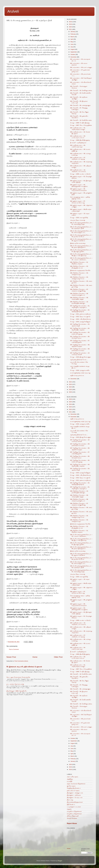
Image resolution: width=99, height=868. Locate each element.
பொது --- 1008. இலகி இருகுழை (80, 140)
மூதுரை (69, 809)
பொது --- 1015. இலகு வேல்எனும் (80, 357)
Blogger (60, 861)
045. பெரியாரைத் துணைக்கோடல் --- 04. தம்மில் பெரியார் (81, 236)
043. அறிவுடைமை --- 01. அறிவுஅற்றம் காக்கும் (78, 129)
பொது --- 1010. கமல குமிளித (79, 218)
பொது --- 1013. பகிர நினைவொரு (80, 319)
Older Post (58, 657)
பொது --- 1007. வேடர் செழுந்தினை (81, 125)
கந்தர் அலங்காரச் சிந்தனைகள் (76, 784)
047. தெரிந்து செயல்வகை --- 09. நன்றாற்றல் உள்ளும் (80, 350)
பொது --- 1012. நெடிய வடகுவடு (80, 317)
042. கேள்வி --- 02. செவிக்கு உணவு (81, 91)
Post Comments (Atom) (21, 661)
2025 (71, 389)
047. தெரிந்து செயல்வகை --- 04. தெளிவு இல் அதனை (80, 329)
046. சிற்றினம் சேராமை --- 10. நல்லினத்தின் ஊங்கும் (79, 303)
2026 (71, 392)
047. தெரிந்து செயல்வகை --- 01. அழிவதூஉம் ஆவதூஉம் (80, 307)
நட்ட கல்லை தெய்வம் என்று (15, 684)
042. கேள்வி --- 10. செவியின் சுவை (81, 120)
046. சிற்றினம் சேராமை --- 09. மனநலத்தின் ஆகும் (79, 298)
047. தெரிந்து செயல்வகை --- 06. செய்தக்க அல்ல (80, 337)
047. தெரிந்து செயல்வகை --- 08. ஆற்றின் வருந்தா (80, 346)
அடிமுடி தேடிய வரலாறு (78, 220)
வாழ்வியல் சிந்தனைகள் (74, 811)
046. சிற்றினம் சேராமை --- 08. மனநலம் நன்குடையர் (79, 294)
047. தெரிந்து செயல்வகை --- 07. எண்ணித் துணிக (80, 341)
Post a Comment (14, 649)
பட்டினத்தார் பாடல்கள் (74, 807)
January (73, 32)
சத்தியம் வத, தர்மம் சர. (77, 375)
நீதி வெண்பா (71, 804)
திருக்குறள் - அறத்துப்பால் (75, 793)
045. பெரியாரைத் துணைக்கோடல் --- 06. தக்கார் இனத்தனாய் (81, 247)
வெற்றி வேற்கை (72, 818)
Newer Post (11, 657)
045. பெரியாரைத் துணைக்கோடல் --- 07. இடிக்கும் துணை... (81, 251)
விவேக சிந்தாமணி (73, 816)
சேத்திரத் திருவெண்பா (74, 788)
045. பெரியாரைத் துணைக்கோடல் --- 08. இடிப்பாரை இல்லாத (81, 255)
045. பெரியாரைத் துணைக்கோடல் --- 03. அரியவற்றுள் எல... (81, 232)
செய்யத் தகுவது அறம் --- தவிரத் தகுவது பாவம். (80, 198)
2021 (71, 29)
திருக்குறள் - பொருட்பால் (75, 798)
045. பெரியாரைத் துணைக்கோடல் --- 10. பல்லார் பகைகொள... (81, 259)
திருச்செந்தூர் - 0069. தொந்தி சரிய (17, 691)
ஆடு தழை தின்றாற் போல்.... (79, 360)
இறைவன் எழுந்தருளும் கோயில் (80, 270)
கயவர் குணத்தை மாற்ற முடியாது (80, 373)
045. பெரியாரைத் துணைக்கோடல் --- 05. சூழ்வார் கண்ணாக (81, 240)
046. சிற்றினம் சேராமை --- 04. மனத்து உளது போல (79, 278)
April (72, 39)
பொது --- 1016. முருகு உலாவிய (80, 370)
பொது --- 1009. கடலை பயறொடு (80, 174)
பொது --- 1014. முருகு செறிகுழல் (80, 322)
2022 (71, 382)
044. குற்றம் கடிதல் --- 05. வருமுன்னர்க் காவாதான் (78, 190)
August (73, 49)
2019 (71, 24)
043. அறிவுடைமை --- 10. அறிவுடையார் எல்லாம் (78, 171)
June (72, 44)
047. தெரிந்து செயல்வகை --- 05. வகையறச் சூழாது (80, 333)
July (72, 47)
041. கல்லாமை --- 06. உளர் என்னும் (81, 67)
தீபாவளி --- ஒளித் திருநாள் (78, 143)
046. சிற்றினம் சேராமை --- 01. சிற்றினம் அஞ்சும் (79, 263)
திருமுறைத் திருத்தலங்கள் (75, 802)
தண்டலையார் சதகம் (73, 791)
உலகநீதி (70, 781)
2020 (71, 27)
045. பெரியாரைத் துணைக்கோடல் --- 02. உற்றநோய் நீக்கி (81, 228)
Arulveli (13, 11)
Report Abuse (72, 823)
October (73, 54)
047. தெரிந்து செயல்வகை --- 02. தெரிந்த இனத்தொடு (80, 311)
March (72, 37)
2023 (71, 384)
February (73, 34)
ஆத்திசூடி (70, 779)
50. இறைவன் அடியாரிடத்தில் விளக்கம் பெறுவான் (24, 667)
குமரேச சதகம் (71, 786)
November (74, 57)
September (74, 52)
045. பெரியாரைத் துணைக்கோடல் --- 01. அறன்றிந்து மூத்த (81, 223)
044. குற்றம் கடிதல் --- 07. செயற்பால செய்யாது (78, 202)
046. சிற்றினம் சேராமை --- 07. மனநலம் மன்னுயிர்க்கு (79, 290)
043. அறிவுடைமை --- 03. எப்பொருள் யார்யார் (78, 137)
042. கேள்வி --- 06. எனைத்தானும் (80, 105)
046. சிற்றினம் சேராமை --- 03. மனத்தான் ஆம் (79, 274)
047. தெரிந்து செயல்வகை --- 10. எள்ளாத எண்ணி (80, 354)
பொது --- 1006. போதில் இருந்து (80, 123)
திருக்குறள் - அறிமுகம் (74, 795)
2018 (71, 22)
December (74, 379)
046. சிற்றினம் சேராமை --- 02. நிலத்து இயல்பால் (79, 267)
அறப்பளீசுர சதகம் (73, 777)
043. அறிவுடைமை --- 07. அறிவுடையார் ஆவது (78, 158)
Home (35, 657)
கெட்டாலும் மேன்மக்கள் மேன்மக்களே (18, 677)
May (72, 42)
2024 (71, 387)
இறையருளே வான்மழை (78, 243)
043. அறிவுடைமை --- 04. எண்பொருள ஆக (78, 146)
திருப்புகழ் (70, 800)
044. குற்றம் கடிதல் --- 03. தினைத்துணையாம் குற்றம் (79, 185)
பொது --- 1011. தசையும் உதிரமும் (80, 314)
